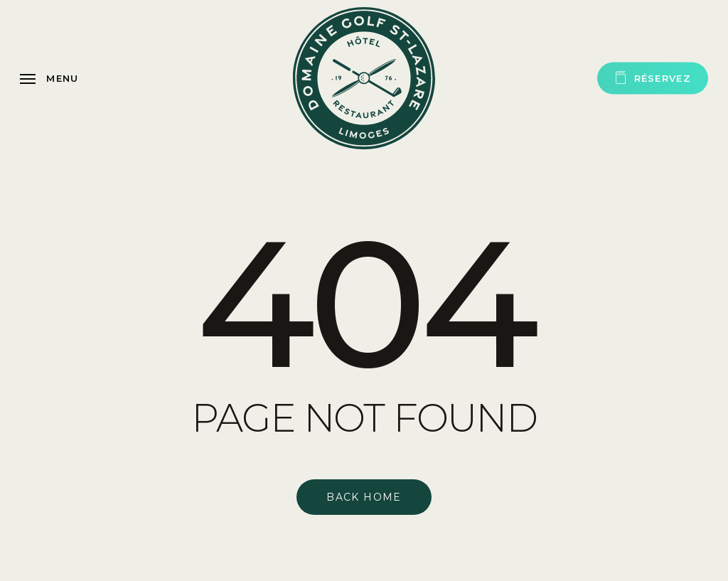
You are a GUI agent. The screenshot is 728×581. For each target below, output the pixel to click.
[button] (49, 78)
